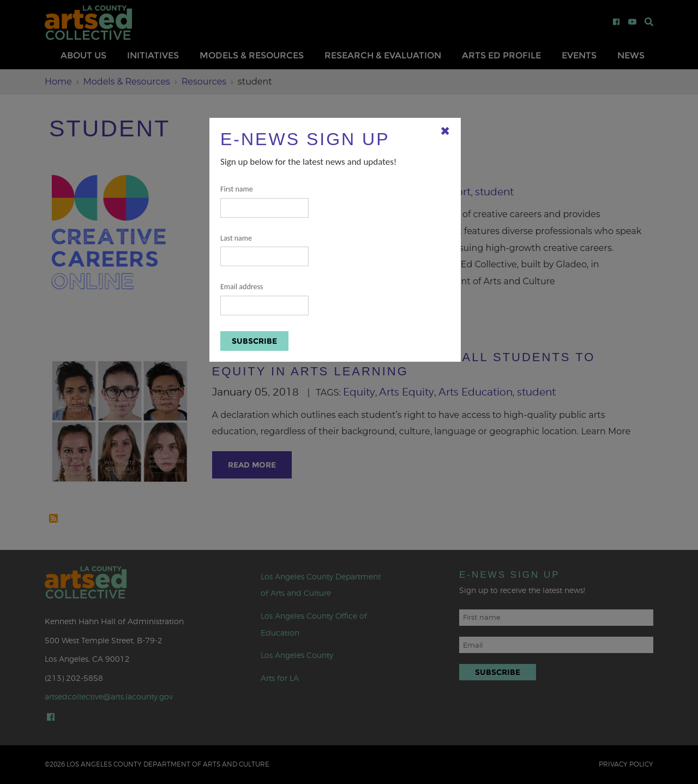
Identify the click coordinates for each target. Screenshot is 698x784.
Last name (264, 250)
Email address (264, 299)
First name (264, 201)
